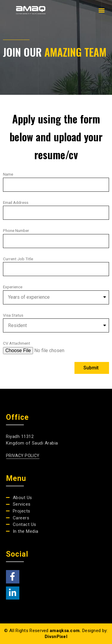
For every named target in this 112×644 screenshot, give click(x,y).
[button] (101, 10)
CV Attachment (17, 343)
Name (8, 174)
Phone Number (16, 230)
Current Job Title (18, 259)
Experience (13, 287)
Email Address (16, 202)
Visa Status (13, 315)
